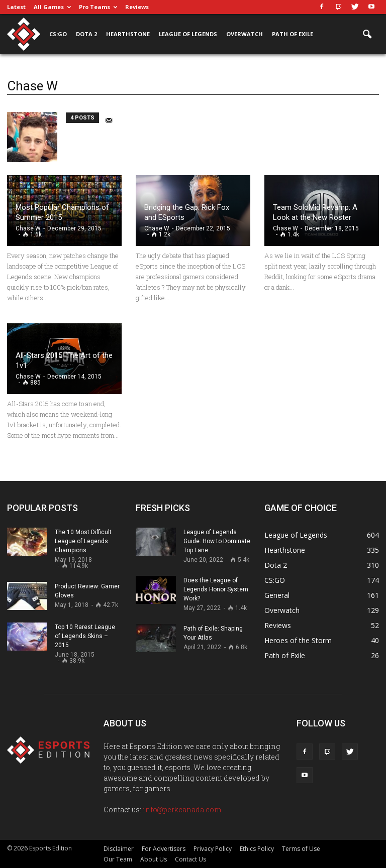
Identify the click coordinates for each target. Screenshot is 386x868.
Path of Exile (293, 34)
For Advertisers (164, 849)
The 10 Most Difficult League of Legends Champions (83, 541)
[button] (367, 35)
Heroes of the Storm (298, 640)
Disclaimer (119, 849)
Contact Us (190, 859)
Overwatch (245, 34)
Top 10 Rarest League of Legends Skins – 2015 (85, 636)
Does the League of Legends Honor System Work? (216, 589)
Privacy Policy (213, 849)
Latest (16, 7)
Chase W (28, 228)
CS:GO (58, 34)
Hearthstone (128, 34)
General (277, 595)
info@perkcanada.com (182, 810)
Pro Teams (98, 7)
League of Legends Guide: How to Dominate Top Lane (217, 541)
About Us (154, 859)
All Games (52, 7)
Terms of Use (301, 849)
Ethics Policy (257, 849)
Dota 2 (86, 34)
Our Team (118, 859)
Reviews (137, 7)
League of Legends (188, 34)
